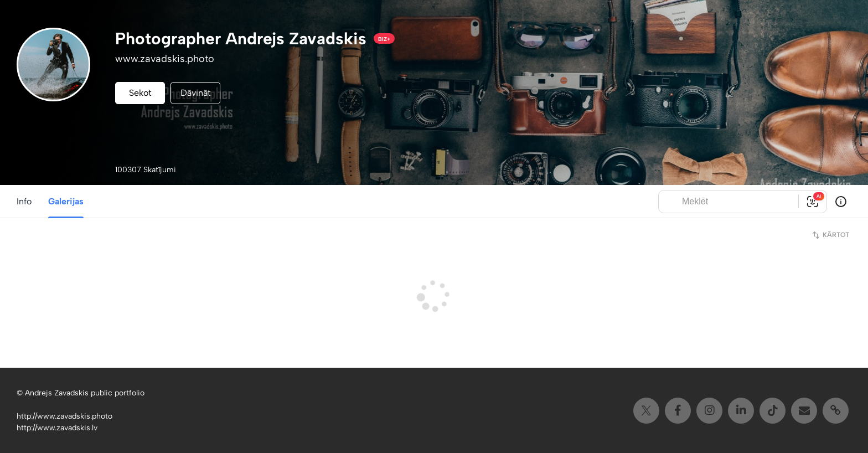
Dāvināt (196, 93)
